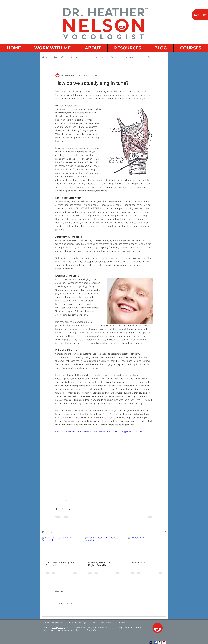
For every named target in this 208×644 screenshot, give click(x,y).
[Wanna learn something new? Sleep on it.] (61, 547)
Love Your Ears (138, 563)
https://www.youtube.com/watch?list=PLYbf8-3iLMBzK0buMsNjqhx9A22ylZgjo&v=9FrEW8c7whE (100, 432)
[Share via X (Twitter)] (63, 509)
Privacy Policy (58, 628)
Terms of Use (92, 630)
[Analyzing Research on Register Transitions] (104, 547)
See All (163, 532)
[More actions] (151, 75)
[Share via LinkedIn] (69, 509)
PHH (150, 57)
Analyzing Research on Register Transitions (100, 564)
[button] (162, 57)
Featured (87, 57)
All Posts (46, 57)
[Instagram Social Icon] (160, 642)
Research (74, 57)
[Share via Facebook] (57, 509)
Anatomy (129, 57)
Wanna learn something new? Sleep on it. (60, 564)
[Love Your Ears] (147, 547)
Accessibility (101, 57)
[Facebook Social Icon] (156, 642)
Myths (140, 57)
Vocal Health (116, 57)
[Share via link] (76, 509)
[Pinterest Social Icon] (164, 642)
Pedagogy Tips (60, 57)
